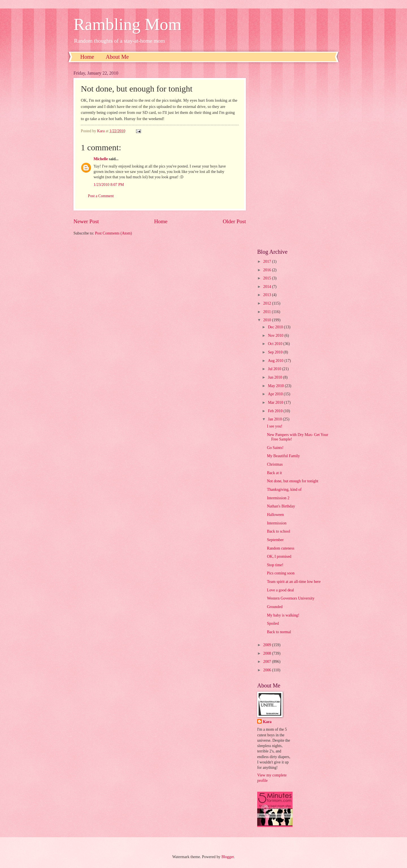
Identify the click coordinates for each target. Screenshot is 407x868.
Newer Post (86, 221)
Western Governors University (291, 598)
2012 (268, 303)
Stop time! (275, 565)
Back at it (274, 473)
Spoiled (273, 623)
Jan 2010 (275, 419)
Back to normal (279, 632)
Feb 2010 (276, 411)
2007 (268, 662)
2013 (268, 295)
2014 (268, 287)
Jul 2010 (275, 369)
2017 (268, 262)
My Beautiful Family (283, 456)
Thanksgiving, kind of (284, 490)
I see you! (274, 426)
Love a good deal (280, 590)
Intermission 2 (278, 498)
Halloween (275, 515)
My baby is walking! (283, 615)
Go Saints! (275, 448)
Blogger (228, 857)
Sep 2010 (276, 352)
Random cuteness (281, 548)
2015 (268, 278)
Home (87, 57)
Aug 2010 (276, 361)
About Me (117, 57)
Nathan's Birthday (281, 506)
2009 (268, 645)
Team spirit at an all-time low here (294, 582)
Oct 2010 (276, 344)
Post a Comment (101, 196)
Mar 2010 (276, 402)
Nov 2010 (276, 336)
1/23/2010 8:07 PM (109, 185)
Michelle (101, 159)
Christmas (275, 464)
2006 (268, 670)
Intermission (277, 523)
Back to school (278, 531)
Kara (267, 722)
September (275, 540)
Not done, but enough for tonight (293, 481)
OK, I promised (279, 556)
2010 (268, 320)
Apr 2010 (276, 394)
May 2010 (276, 386)
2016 (268, 270)
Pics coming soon (281, 573)
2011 (268, 312)
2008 (268, 653)
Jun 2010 (276, 377)
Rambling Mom (127, 24)
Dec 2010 (276, 327)
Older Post (234, 221)
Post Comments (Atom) (113, 233)
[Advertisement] (295, 155)
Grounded (275, 607)
